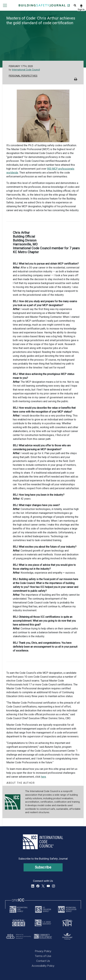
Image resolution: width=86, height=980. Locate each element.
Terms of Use (43, 956)
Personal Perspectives (23, 76)
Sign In (81, 5)
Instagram (53, 886)
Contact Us (43, 961)
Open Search (75, 5)
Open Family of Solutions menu (68, 5)
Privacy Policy (43, 951)
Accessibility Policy (43, 966)
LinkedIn (33, 886)
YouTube (48, 886)
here (43, 777)
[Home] (42, 5)
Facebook (38, 886)
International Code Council (26, 70)
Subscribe (43, 867)
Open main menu (5, 5)
